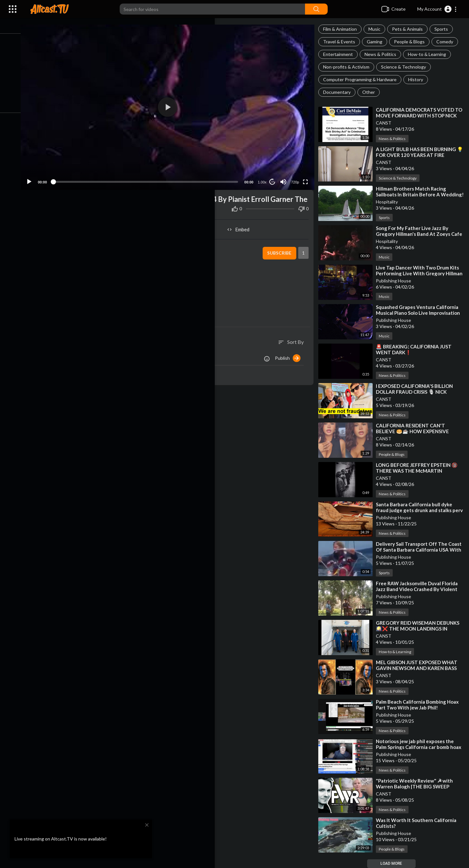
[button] (437, 9)
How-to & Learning (430, 54)
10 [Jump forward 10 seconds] (274, 177)
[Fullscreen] (307, 177)
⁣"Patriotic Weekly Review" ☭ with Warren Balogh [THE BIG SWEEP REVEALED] (417, 786)
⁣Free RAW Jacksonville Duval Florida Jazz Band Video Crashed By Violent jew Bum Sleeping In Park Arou (420, 589)
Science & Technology (406, 67)
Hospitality (390, 202)
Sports (444, 29)
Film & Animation (343, 29)
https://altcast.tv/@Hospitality (88, 299)
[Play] (39, 177)
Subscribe (281, 258)
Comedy (448, 42)
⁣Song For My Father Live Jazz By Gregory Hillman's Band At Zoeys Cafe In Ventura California (416, 234)
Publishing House (396, 281)
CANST (387, 123)
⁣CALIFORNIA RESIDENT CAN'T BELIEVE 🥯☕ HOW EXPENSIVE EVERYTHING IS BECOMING (415, 431)
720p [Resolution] (297, 178)
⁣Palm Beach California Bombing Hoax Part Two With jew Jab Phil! (420, 705)
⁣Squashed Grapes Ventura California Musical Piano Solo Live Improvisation (421, 310)
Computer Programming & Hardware (363, 79)
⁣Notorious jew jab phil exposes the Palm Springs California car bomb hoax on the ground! (418, 747)
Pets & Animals (410, 29)
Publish (291, 363)
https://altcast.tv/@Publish (84, 306)
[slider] (152, 177)
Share (105, 234)
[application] (174, 105)
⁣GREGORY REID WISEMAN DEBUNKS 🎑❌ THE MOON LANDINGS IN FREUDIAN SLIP (420, 629)
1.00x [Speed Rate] (264, 178)
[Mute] (285, 177)
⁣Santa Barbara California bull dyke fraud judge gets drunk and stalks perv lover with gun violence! (417, 510)
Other (371, 92)
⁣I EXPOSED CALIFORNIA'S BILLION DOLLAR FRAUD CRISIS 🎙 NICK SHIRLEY (417, 392)
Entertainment (341, 54)
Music (377, 29)
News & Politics (383, 54)
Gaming (377, 42)
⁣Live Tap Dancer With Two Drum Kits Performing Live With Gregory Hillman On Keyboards (420, 273)
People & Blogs (412, 42)
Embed (243, 234)
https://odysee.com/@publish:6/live (119, 285)
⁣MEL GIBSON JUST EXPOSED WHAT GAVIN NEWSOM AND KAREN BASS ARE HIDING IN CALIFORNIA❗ (420, 668)
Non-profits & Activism (349, 67)
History (419, 79)
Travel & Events (342, 42)
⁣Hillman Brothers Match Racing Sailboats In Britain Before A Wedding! (414, 194)
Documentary (340, 92)
